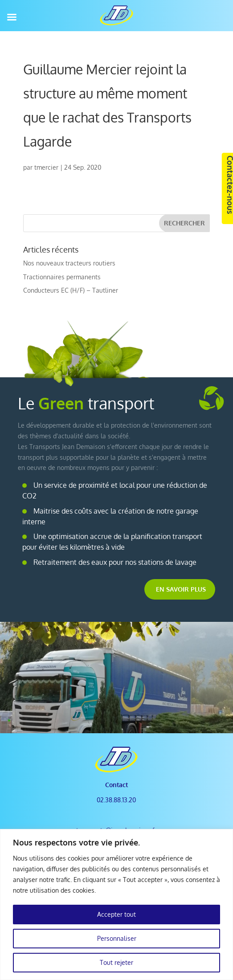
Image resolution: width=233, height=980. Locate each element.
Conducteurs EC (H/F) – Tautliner (71, 290)
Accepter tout (116, 914)
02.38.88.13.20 (116, 800)
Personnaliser (117, 938)
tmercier (46, 167)
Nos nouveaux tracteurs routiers (69, 263)
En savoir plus (181, 589)
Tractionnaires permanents (62, 277)
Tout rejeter (116, 962)
